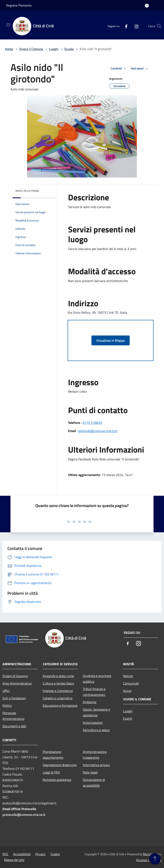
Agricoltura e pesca (96, 730)
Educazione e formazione (60, 705)
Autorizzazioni (93, 723)
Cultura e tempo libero (58, 683)
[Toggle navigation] (8, 25)
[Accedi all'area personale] (147, 6)
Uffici (6, 691)
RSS (5, 854)
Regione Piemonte (19, 5)
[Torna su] (155, 859)
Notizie (128, 676)
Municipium (151, 854)
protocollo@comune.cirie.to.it (24, 815)
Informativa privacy (96, 765)
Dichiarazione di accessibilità (94, 783)
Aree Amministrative (17, 683)
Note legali (90, 772)
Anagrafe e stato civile (58, 676)
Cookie (55, 854)
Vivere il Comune (31, 49)
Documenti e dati (14, 726)
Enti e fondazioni (14, 698)
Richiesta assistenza (57, 780)
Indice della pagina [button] (27, 191)
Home (9, 49)
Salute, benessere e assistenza (96, 712)
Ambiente (90, 702)
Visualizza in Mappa (111, 340)
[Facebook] (125, 26)
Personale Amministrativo (13, 716)
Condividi (119, 69)
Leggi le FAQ (51, 772)
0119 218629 (92, 423)
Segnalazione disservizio (60, 765)
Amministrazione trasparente (95, 755)
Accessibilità (22, 854)
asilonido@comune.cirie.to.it (98, 431)
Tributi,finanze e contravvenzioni (94, 692)
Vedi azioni (140, 69)
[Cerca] (159, 26)
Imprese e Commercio (58, 691)
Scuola (69, 49)
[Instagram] (135, 26)
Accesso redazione (149, 860)
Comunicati (131, 683)
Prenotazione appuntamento (53, 755)
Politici (7, 705)
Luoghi (54, 49)
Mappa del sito (14, 860)
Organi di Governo (15, 676)
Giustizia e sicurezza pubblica (97, 679)
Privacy (40, 854)
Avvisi (127, 691)
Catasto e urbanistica (58, 698)
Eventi (128, 718)
